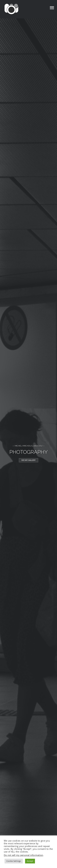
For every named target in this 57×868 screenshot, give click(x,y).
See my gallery (28, 460)
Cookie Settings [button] (14, 861)
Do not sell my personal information (23, 855)
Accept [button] (30, 861)
